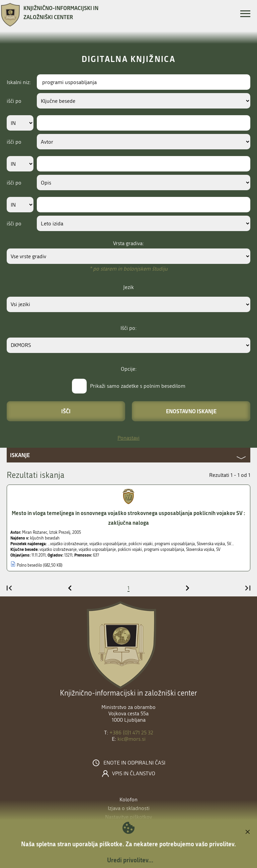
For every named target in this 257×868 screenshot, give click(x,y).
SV (218, 550)
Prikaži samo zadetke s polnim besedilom (138, 386)
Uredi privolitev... (130, 860)
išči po (14, 101)
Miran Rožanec (35, 532)
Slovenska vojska (200, 550)
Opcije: (129, 369)
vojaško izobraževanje (58, 550)
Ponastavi (128, 438)
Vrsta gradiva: (128, 243)
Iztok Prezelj (60, 532)
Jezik (128, 287)
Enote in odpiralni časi (134, 763)
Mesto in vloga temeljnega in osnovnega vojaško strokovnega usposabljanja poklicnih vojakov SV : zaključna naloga (128, 518)
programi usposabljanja (164, 550)
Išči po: (128, 328)
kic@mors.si (132, 739)
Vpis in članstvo (134, 774)
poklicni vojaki (130, 550)
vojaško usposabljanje (97, 550)
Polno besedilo (29, 565)
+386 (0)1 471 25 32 (131, 733)
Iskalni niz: (19, 82)
